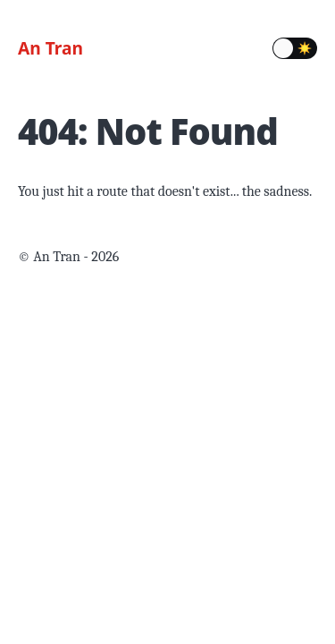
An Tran (50, 48)
